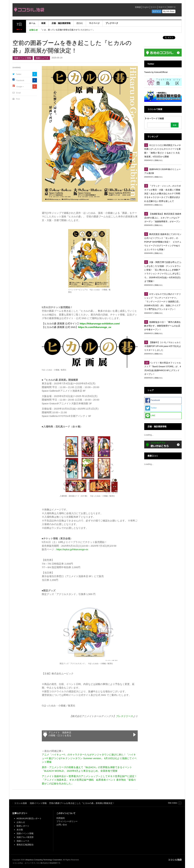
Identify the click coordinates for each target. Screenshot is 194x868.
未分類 (20, 830)
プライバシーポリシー (67, 821)
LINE (150, 416)
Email (19, 93)
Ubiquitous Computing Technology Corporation (43, 860)
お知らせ (21, 822)
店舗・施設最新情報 (61, 23)
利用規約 (61, 818)
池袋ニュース (42, 58)
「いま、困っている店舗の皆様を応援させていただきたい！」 (67, 30)
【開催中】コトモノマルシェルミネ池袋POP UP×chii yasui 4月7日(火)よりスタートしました (163, 346)
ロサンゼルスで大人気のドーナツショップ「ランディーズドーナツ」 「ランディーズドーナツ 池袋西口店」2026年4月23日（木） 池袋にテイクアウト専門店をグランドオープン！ (163, 302)
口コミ (80, 23)
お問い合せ (62, 825)
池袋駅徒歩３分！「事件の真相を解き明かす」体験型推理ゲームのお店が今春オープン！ (163, 326)
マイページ (94, 23)
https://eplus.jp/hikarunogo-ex (72, 549)
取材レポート (23, 826)
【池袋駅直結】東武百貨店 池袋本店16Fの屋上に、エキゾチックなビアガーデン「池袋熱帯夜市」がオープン (163, 218)
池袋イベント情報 (23, 58)
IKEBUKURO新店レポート (29, 818)
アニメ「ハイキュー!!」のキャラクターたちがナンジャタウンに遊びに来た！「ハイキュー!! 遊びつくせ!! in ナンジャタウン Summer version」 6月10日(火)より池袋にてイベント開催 (89, 758)
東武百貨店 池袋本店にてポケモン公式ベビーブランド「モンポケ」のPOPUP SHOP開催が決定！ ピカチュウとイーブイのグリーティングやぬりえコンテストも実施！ (163, 242)
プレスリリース (124, 716)
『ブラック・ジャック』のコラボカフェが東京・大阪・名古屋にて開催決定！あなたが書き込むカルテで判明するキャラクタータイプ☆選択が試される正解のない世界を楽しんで (163, 194)
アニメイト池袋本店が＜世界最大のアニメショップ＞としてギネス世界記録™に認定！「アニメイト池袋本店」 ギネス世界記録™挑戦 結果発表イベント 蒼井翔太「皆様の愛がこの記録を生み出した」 (89, 780)
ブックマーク (112, 23)
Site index (172, 803)
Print (18, 99)
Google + (20, 87)
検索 (43, 23)
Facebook (20, 80)
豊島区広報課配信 (25, 845)
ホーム (32, 23)
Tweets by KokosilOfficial (156, 72)
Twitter (19, 74)
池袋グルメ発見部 (25, 837)
